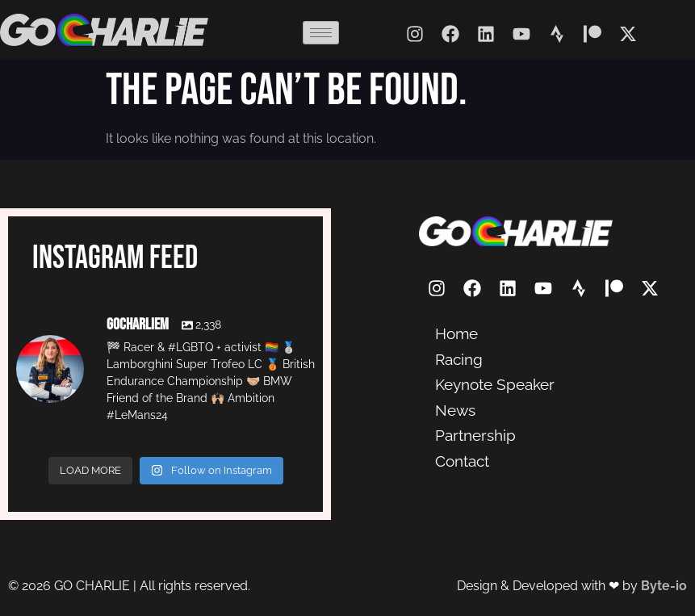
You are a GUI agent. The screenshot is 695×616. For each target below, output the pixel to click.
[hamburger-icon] (321, 33)
